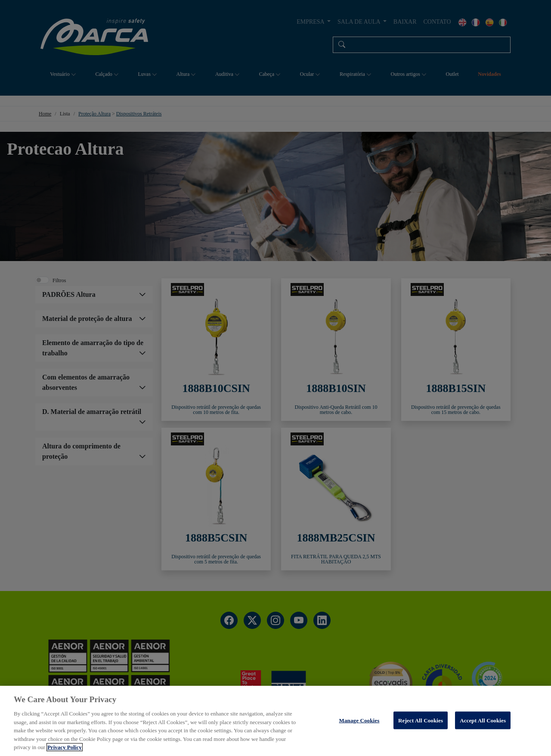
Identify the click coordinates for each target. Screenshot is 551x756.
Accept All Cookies (483, 720)
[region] (275, 721)
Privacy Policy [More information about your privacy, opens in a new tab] (65, 747)
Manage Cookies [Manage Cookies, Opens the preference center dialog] (359, 720)
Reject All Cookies (421, 720)
